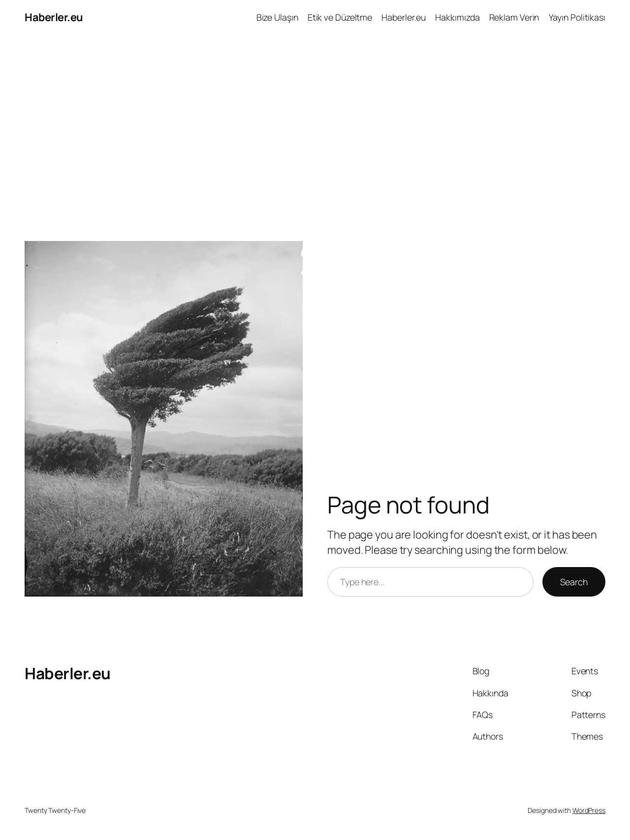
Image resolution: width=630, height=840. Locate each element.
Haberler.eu (54, 17)
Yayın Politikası (577, 17)
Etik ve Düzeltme (340, 17)
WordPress (589, 810)
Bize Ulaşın (277, 17)
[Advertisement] (315, 138)
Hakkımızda (457, 17)
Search (574, 582)
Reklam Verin (514, 17)
